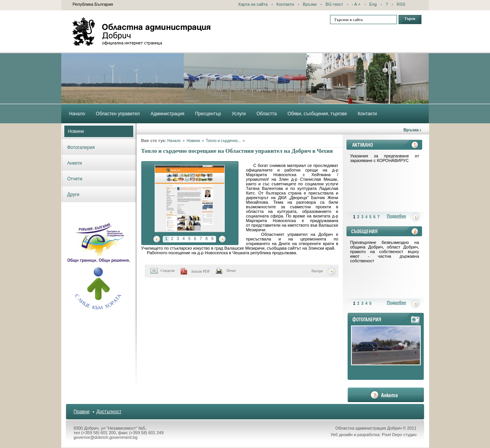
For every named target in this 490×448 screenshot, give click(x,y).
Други (73, 195)
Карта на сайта (253, 4)
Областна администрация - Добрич (142, 31)
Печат (231, 271)
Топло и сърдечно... (223, 141)
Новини (76, 131)
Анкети (75, 163)
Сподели (168, 271)
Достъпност (109, 412)
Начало (174, 141)
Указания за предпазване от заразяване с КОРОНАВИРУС (385, 158)
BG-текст (334, 4)
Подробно (397, 216)
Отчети (75, 179)
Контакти (285, 4)
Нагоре (317, 271)
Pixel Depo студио (399, 435)
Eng (373, 4)
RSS (401, 4)
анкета (386, 395)
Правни (82, 412)
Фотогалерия (81, 147)
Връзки (310, 4)
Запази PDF (200, 271)
